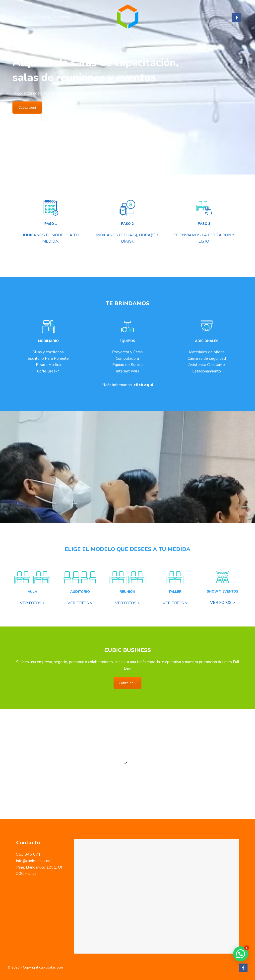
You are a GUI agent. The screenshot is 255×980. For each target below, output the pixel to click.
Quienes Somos (36, 17)
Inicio (12, 17)
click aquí (143, 385)
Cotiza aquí (127, 683)
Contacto (63, 17)
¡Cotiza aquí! (27, 108)
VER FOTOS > (32, 603)
